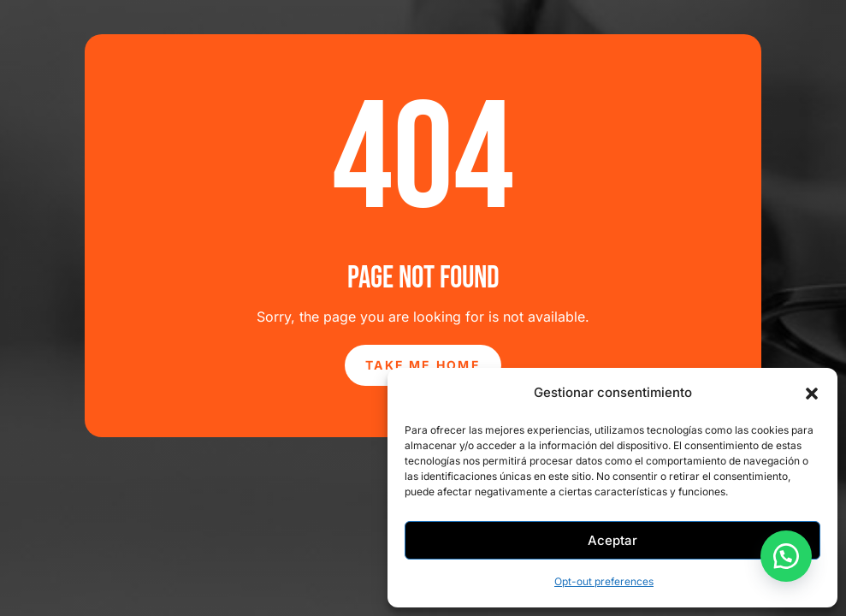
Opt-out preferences (604, 581)
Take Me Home (423, 365)
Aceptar (612, 540)
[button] (812, 394)
